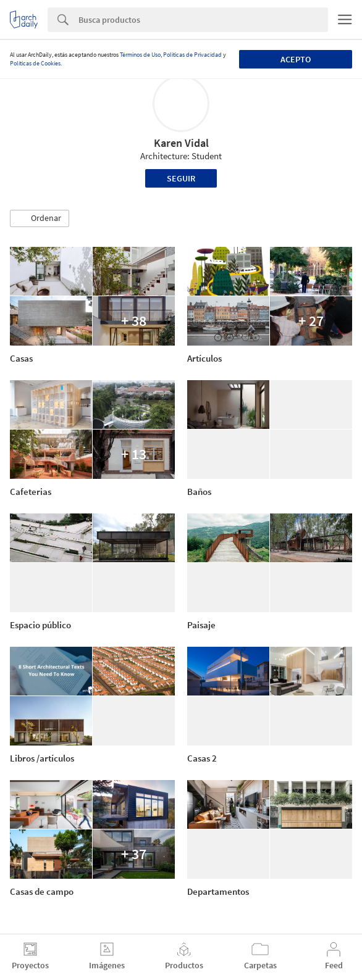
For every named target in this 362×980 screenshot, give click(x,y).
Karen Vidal (181, 143)
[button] (40, 218)
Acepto (296, 59)
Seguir (181, 178)
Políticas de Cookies (35, 63)
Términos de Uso (140, 55)
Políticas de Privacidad (192, 55)
